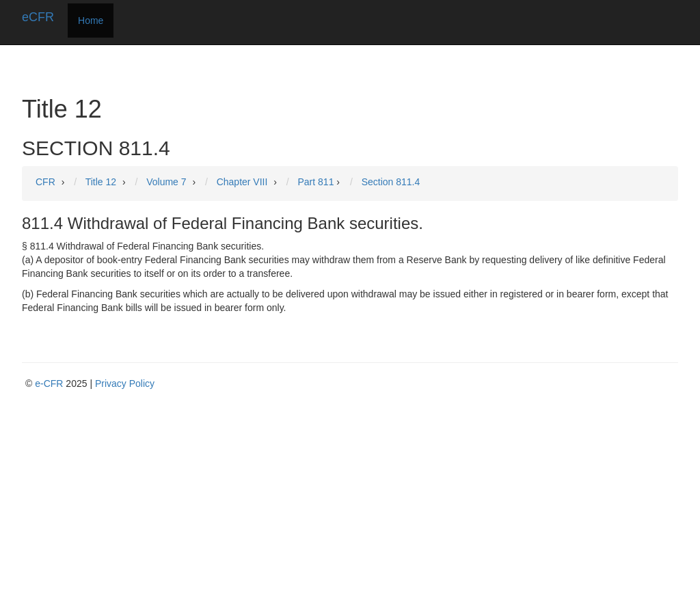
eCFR (38, 17)
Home (91, 21)
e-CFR (49, 384)
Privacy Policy (125, 384)
